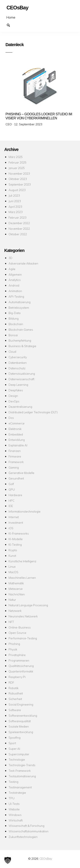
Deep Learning (18, 385)
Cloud (12, 351)
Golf (11, 484)
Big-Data (15, 313)
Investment (16, 522)
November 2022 (19, 229)
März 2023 (16, 212)
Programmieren (19, 660)
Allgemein (15, 274)
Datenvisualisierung (22, 373)
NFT (11, 622)
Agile (12, 269)
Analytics (15, 280)
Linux (12, 566)
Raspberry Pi (17, 677)
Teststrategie (17, 793)
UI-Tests (14, 804)
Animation (15, 291)
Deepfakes (16, 390)
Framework (16, 462)
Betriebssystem (19, 308)
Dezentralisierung (20, 407)
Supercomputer (19, 754)
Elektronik (15, 429)
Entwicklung (17, 440)
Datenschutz (17, 368)
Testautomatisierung (22, 776)
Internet (14, 517)
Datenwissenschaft (21, 379)
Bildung (14, 318)
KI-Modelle (16, 539)
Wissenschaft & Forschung (26, 826)
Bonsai (13, 335)
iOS (11, 528)
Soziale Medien (19, 726)
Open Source (17, 633)
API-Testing (16, 296)
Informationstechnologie (25, 511)
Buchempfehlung (20, 340)
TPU (12, 798)
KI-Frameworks (19, 533)
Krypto (13, 550)
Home (11, 17)
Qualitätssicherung (21, 666)
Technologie (17, 759)
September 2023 (20, 184)
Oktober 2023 (18, 179)
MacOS (13, 572)
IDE (11, 506)
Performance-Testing (23, 638)
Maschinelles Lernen (22, 578)
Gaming (14, 467)
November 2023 (19, 173)
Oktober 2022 (18, 234)
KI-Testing (15, 544)
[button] (8, 860)
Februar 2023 (17, 217)
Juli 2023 (14, 195)
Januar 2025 (17, 168)
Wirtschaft (16, 820)
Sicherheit (15, 699)
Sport (12, 743)
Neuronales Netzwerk (23, 616)
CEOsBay (46, 859)
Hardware (15, 495)
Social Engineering (21, 704)
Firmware (15, 456)
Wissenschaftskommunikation (28, 831)
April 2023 (15, 207)
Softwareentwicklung (23, 715)
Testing (13, 782)
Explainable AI (18, 445)
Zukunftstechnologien (23, 837)
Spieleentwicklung (21, 732)
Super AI (14, 749)
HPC (12, 500)
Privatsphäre (17, 655)
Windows (15, 815)
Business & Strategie (22, 346)
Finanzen (15, 451)
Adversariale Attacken (23, 263)
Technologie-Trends (22, 765)
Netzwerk (15, 611)
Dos (11, 418)
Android (14, 285)
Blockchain (16, 324)
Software (15, 710)
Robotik (14, 688)
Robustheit (16, 693)
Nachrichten (17, 594)
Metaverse (16, 589)
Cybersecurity (18, 357)
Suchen (10, 25)
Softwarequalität (20, 721)
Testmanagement (20, 787)
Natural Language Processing (28, 605)
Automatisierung (20, 302)
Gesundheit (16, 478)
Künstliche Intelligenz (22, 561)
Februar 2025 (17, 162)
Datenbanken (18, 363)
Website (14, 809)
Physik (13, 649)
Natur (12, 600)
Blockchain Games (21, 330)
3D (10, 258)
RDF (11, 682)
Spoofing (15, 737)
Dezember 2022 (19, 223)
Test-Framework (20, 771)
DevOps (14, 401)
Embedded (16, 434)
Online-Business (20, 627)
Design (13, 396)
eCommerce (17, 423)
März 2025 (16, 157)
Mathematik (16, 583)
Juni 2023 (15, 201)
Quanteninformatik (21, 671)
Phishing (14, 644)
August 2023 (17, 190)
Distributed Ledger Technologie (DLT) (33, 412)
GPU (12, 489)
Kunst (12, 556)
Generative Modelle (21, 473)
